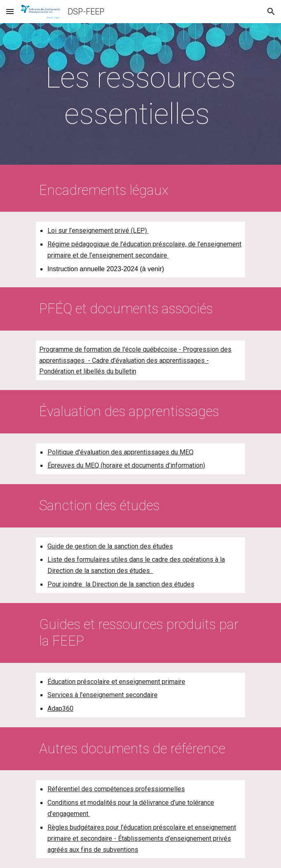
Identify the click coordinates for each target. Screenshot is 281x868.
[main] (140, 96)
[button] (10, 11)
